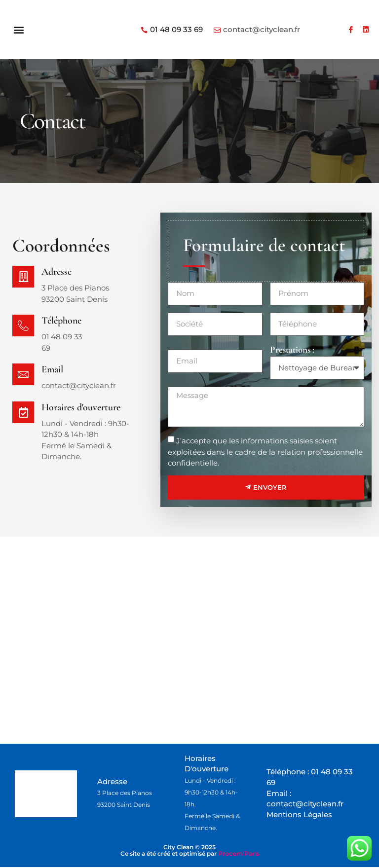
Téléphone (62, 321)
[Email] (24, 375)
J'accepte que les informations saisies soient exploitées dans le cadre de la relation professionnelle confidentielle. (265, 452)
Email (53, 369)
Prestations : (292, 349)
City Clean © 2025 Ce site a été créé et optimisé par (190, 851)
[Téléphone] (24, 326)
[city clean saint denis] (189, 640)
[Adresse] (24, 277)
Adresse (57, 272)
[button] (19, 30)
